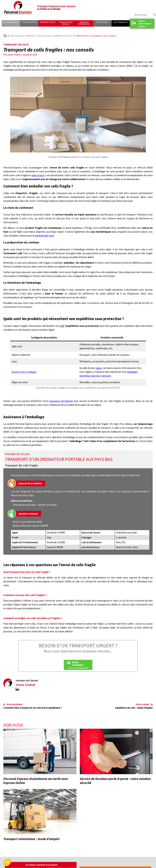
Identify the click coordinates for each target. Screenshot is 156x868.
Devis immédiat (78, 664)
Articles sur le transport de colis (55, 36)
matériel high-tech (45, 236)
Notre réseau (102, 22)
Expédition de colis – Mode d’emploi (134, 708)
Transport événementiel (84, 23)
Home (5, 36)
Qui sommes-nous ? (11, 22)
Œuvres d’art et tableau (24, 372)
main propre (38, 175)
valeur (99, 368)
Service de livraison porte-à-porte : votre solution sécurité (115, 781)
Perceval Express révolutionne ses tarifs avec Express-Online (36, 781)
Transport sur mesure (66, 23)
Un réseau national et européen (42, 865)
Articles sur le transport (23, 36)
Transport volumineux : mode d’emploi (31, 839)
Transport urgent (47, 22)
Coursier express (29, 22)
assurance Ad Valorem (61, 401)
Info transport (121, 22)
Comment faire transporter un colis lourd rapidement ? (33, 708)
